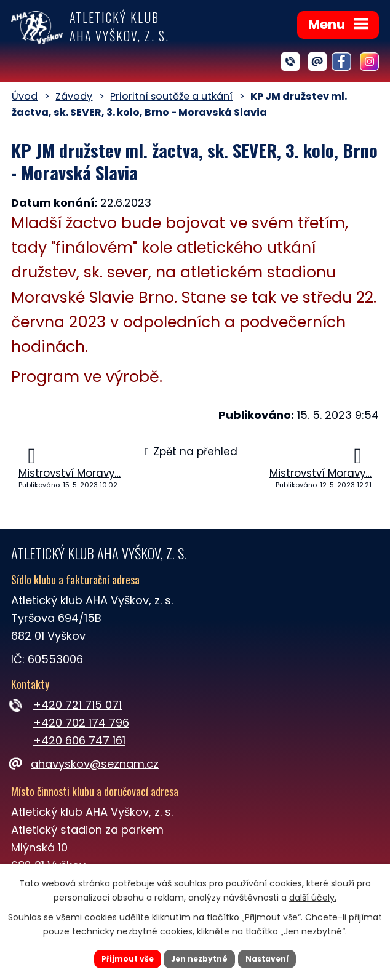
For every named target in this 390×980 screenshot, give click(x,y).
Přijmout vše (118, 957)
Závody (74, 96)
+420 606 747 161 (79, 740)
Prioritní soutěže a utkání (171, 96)
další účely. (313, 894)
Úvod (25, 96)
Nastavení (276, 957)
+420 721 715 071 (78, 705)
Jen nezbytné (200, 957)
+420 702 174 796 (81, 723)
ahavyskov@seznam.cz (85, 764)
